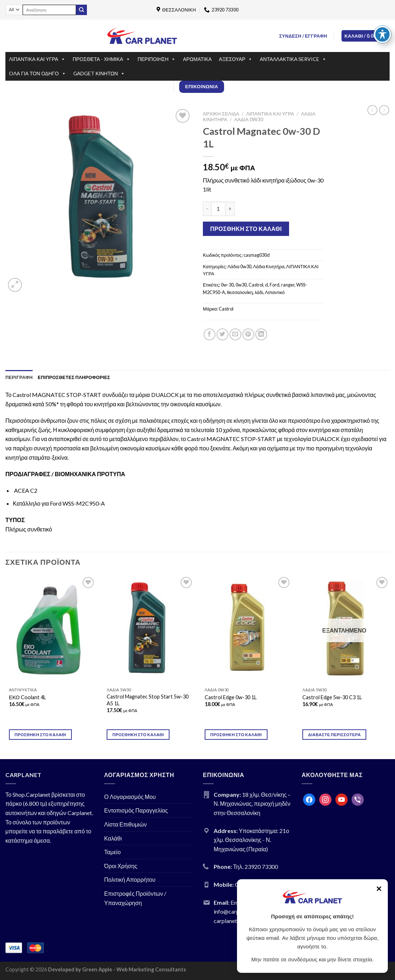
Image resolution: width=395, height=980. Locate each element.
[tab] (19, 377)
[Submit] (82, 10)
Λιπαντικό (275, 292)
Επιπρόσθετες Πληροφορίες (74, 377)
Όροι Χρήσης (121, 866)
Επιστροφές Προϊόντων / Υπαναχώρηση (135, 898)
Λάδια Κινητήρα (269, 266)
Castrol (256, 285)
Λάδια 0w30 (249, 119)
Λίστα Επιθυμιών (126, 824)
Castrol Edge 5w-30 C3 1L (332, 697)
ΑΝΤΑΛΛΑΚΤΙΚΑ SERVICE (293, 59)
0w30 (241, 285)
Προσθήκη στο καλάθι (246, 229)
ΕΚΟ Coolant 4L (27, 697)
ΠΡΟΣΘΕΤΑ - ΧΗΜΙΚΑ (101, 59)
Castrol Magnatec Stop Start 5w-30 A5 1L (148, 700)
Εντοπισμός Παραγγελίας (136, 810)
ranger (288, 285)
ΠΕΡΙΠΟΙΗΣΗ (157, 59)
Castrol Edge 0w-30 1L (231, 697)
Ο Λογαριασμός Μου (130, 797)
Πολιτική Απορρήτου (130, 879)
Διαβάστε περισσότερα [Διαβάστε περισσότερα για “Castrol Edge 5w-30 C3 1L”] (334, 735)
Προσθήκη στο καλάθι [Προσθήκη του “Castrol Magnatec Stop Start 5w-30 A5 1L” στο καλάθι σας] (138, 735)
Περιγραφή (19, 377)
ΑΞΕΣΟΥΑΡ (236, 59)
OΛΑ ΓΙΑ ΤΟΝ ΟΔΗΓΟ (38, 74)
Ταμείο (112, 852)
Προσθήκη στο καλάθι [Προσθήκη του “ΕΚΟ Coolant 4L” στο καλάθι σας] (41, 735)
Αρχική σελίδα (221, 114)
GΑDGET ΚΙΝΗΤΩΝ (99, 74)
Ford (275, 285)
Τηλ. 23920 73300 (255, 867)
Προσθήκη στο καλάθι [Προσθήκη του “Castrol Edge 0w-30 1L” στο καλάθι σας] (236, 735)
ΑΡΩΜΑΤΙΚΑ (197, 59)
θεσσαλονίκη (240, 292)
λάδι (259, 292)
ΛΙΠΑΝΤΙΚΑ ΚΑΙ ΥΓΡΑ (37, 59)
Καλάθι (113, 838)
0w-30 (227, 285)
